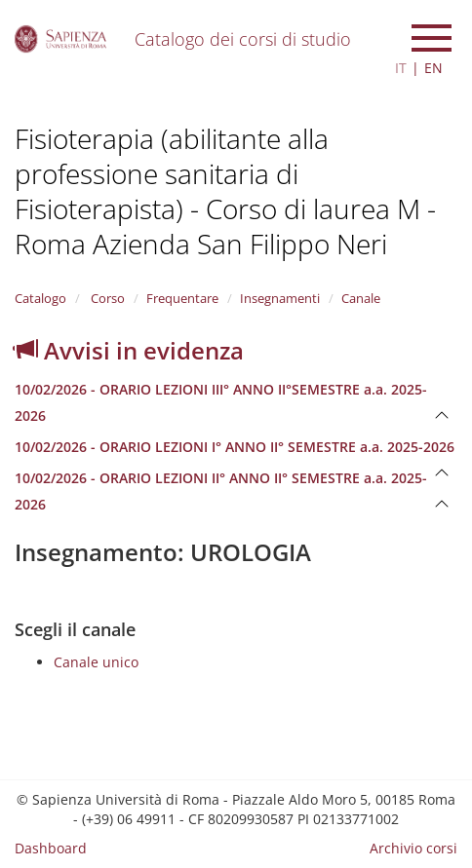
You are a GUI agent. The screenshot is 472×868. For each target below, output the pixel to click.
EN (433, 68)
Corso (106, 298)
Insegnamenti (280, 298)
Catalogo (40, 298)
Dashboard (51, 848)
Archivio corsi (413, 848)
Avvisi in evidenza (129, 350)
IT (401, 68)
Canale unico (96, 662)
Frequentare (182, 298)
